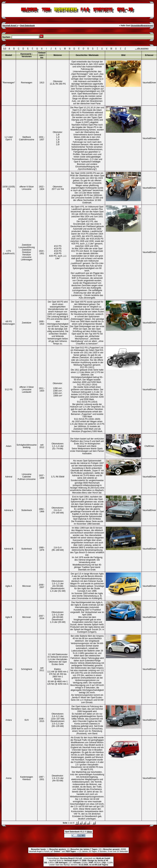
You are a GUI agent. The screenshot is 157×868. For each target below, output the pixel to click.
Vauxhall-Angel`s (10, 25)
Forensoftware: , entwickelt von (78, 858)
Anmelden (136, 25)
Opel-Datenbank (27, 25)
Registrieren (147, 25)
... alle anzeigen (142, 48)
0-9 (5, 48)
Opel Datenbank (72, 832)
